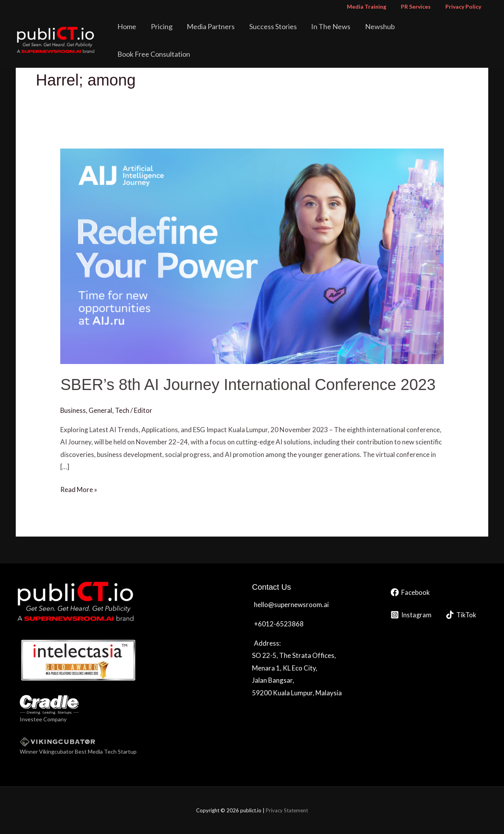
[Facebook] (410, 592)
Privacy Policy (465, 7)
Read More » (79, 489)
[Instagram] (411, 615)
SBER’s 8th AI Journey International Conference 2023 (248, 384)
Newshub (386, 33)
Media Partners (230, 33)
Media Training (375, 7)
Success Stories (288, 33)
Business (73, 410)
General (101, 410)
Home (154, 33)
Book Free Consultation (448, 33)
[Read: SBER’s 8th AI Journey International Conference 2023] (252, 255)
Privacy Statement (287, 810)
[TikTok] (462, 615)
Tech (122, 410)
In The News (341, 33)
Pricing (184, 33)
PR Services (421, 7)
